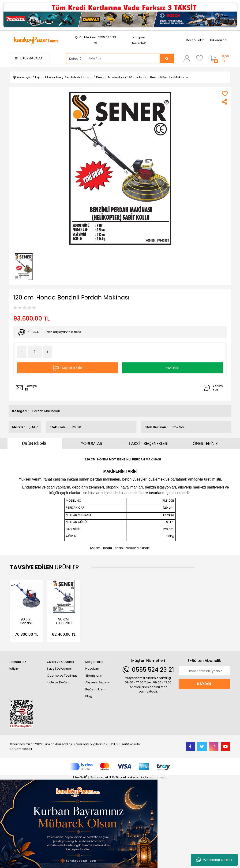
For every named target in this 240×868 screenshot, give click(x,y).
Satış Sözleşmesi (60, 669)
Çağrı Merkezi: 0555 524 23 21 (96, 40)
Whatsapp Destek (214, 860)
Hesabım (92, 669)
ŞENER (33, 427)
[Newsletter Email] (204, 671)
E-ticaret (97, 777)
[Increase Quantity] (48, 352)
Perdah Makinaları (46, 411)
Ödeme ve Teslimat (62, 676)
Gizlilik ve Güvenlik (60, 662)
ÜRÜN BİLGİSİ (35, 443)
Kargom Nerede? (139, 40)
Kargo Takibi (196, 40)
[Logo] (36, 40)
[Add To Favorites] (225, 93)
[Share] (225, 102)
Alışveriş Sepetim (98, 682)
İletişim (14, 669)
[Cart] (219, 58)
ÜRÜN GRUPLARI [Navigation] (29, 58)
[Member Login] (187, 58)
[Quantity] (35, 352)
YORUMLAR (92, 443)
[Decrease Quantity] (22, 352)
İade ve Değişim (59, 682)
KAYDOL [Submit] (204, 684)
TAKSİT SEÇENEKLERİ (148, 443)
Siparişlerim (94, 676)
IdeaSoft (80, 777)
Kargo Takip (94, 662)
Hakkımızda (218, 40)
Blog (89, 696)
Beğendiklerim (96, 689)
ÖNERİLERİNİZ (205, 443)
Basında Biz (17, 662)
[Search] (122, 58)
